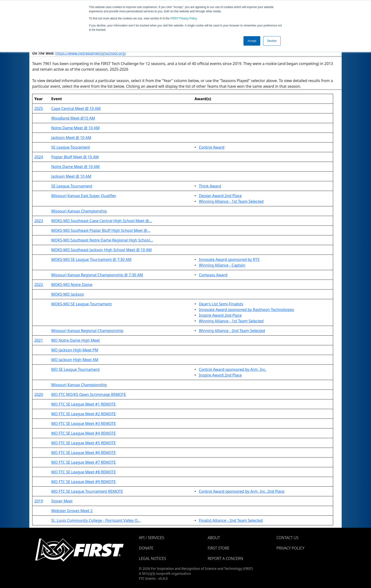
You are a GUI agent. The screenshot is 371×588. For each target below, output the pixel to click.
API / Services (152, 538)
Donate (146, 548)
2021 (39, 340)
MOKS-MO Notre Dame (72, 285)
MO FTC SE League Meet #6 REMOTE (84, 453)
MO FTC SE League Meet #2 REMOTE (84, 414)
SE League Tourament (71, 147)
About (214, 538)
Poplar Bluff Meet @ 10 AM (75, 157)
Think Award (210, 186)
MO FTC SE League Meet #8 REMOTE (84, 472)
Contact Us (287, 538)
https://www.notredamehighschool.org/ (91, 53)
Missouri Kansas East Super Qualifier (84, 196)
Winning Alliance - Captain (222, 265)
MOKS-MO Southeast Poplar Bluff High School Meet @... (101, 230)
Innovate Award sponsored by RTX (229, 259)
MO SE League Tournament (76, 369)
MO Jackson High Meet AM (75, 360)
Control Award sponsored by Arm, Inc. (232, 369)
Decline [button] (272, 41)
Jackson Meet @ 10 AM (71, 138)
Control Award (212, 147)
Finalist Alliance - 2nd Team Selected (231, 520)
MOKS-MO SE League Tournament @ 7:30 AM (91, 259)
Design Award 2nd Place (220, 196)
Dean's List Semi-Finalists (221, 304)
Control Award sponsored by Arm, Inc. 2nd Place (242, 491)
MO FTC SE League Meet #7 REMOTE (84, 462)
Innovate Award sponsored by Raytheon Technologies (246, 310)
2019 (39, 501)
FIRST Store (219, 548)
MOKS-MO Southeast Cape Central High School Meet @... (102, 221)
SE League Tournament (72, 186)
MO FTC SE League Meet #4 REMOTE (84, 433)
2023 (39, 221)
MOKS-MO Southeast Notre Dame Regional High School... (102, 240)
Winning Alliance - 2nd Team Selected (232, 331)
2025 (39, 108)
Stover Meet (62, 501)
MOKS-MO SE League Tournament (82, 304)
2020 (39, 394)
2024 (39, 157)
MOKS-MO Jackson (68, 294)
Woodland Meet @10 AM (73, 118)
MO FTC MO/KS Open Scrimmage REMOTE (89, 394)
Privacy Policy (184, 18)
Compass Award (213, 275)
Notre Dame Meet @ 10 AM (75, 128)
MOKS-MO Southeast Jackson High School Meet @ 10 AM (102, 250)
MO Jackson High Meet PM (75, 350)
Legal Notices (152, 558)
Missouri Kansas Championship (79, 211)
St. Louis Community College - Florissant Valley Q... (96, 520)
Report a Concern (225, 558)
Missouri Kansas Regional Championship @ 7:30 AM (97, 275)
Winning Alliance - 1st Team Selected (231, 201)
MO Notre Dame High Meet (76, 340)
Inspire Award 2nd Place (220, 315)
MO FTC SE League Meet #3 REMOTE (84, 424)
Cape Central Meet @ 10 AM (76, 108)
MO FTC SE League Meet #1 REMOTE (84, 404)
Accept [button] (252, 41)
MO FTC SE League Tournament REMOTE (87, 491)
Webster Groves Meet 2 (72, 511)
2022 (39, 285)
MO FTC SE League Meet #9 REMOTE (84, 482)
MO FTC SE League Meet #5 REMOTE (84, 443)
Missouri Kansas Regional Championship (87, 331)
